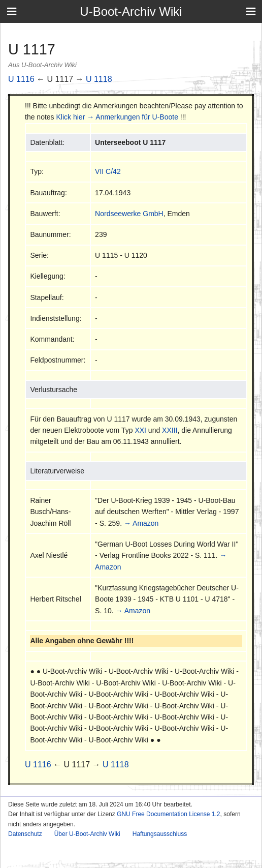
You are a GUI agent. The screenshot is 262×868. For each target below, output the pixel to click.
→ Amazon (141, 523)
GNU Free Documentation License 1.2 (168, 814)
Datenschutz (25, 834)
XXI (140, 430)
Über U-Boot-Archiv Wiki (87, 834)
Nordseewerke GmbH (129, 214)
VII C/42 (108, 171)
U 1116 (21, 79)
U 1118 (99, 79)
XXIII (170, 430)
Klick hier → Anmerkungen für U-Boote (117, 117)
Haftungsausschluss (160, 834)
